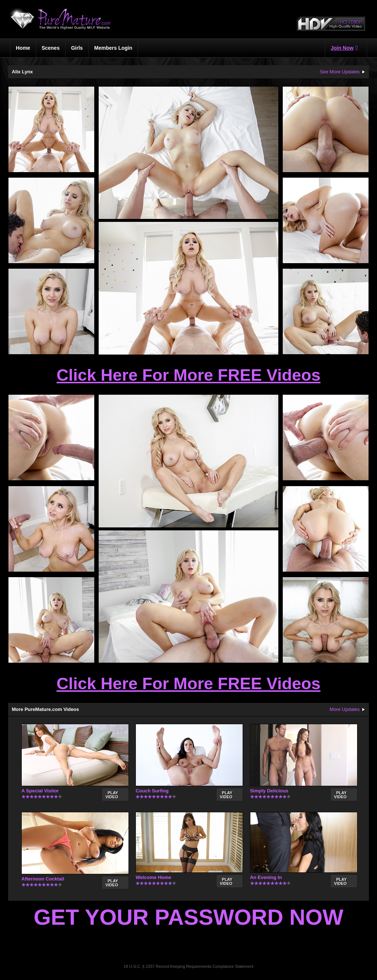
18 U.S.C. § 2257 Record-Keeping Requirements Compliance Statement (189, 966)
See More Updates (340, 72)
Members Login (113, 48)
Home (23, 48)
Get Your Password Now (188, 917)
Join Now (344, 48)
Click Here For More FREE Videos (189, 375)
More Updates (345, 709)
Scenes (51, 48)
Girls (77, 48)
